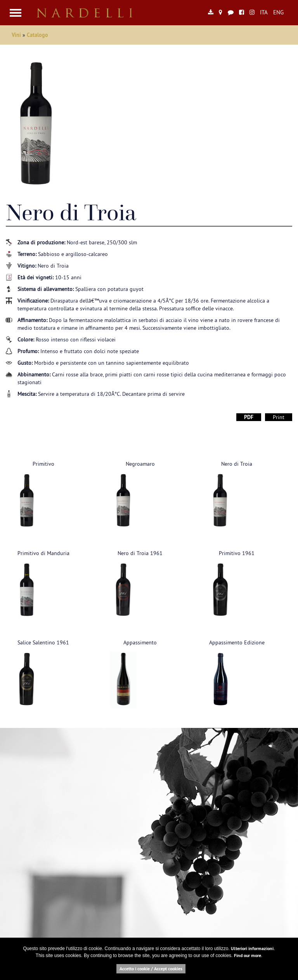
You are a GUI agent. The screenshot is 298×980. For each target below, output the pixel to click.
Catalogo (37, 35)
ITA (264, 12)
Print (279, 417)
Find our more (248, 956)
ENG (278, 12)
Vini (17, 35)
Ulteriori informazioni (252, 949)
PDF (249, 417)
